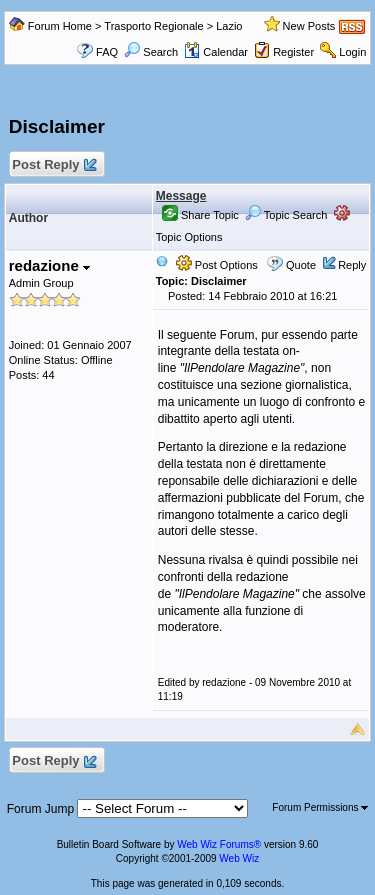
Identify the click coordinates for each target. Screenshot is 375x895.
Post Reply (54, 165)
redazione (49, 265)
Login (352, 52)
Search (151, 52)
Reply (352, 265)
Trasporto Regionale (153, 26)
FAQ (107, 52)
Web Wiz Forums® (219, 844)
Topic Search (286, 215)
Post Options (217, 265)
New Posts (309, 26)
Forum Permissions (320, 807)
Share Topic (200, 215)
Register (293, 52)
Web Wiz (239, 858)
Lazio (229, 26)
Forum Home (60, 26)
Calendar (216, 52)
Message (181, 196)
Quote (301, 265)
